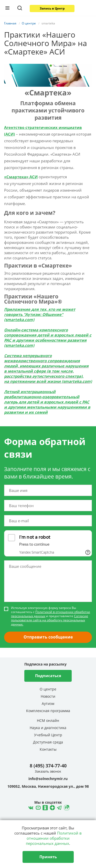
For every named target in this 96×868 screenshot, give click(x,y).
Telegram (52, 807)
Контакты (48, 749)
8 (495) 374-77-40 (48, 766)
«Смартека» (16, 177)
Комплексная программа (48, 711)
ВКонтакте (30, 807)
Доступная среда (48, 742)
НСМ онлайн (48, 720)
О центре (48, 689)
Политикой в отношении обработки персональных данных (51, 614)
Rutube (66, 807)
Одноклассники (45, 807)
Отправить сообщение (48, 637)
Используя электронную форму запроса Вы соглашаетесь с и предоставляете (51, 616)
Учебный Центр (48, 735)
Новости (48, 696)
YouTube (37, 807)
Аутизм (48, 703)
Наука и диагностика (48, 728)
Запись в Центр (52, 8)
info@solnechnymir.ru (48, 779)
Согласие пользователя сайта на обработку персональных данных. (50, 620)
